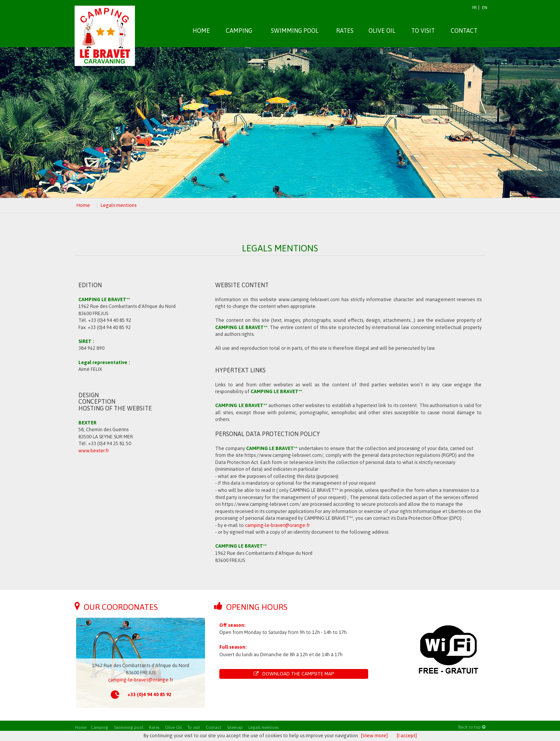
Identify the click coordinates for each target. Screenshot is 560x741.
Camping (99, 727)
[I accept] (407, 736)
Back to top (472, 727)
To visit (194, 727)
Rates (154, 727)
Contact (213, 727)
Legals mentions (263, 727)
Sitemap (235, 727)
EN (485, 8)
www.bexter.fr (94, 451)
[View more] (374, 736)
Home (81, 727)
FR (474, 8)
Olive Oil (173, 727)
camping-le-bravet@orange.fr (277, 525)
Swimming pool (129, 727)
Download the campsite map (294, 674)
